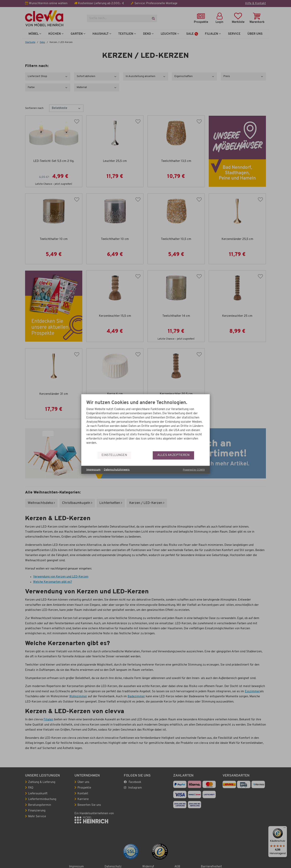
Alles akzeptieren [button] (173, 455)
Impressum (93, 470)
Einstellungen (114, 455)
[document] (145, 426)
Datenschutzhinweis (117, 470)
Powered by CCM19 (194, 470)
